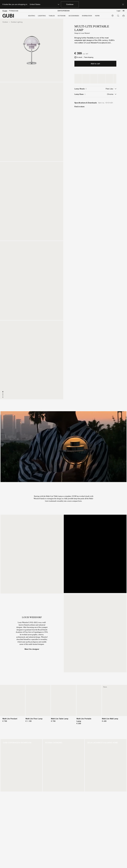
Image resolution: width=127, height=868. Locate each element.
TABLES (52, 16)
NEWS (97, 16)
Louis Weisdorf (85, 33)
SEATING (32, 16)
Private (5, 11)
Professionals (14, 11)
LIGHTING (42, 16)
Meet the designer (32, 649)
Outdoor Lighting (17, 22)
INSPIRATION (87, 16)
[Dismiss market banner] (123, 4)
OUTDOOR (62, 16)
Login (119, 11)
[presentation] (63, 447)
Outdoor (5, 22)
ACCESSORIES (74, 16)
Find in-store (79, 107)
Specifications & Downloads (86, 103)
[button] (124, 16)
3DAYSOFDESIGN (63, 11)
